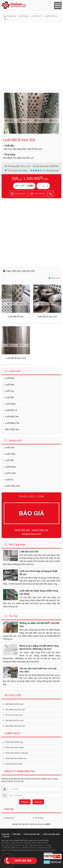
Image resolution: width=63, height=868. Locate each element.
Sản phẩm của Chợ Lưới (15, 710)
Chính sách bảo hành (14, 764)
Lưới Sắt (9, 460)
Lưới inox (16, 271)
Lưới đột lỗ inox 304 (19, 140)
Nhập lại (38, 802)
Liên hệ (6, 836)
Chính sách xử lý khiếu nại (16, 758)
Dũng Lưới (9, 818)
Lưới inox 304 (28, 271)
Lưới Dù (9, 479)
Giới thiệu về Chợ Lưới (14, 704)
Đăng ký (25, 802)
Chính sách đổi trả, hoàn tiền (17, 753)
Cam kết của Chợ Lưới (14, 720)
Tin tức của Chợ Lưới (14, 715)
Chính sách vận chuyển (15, 748)
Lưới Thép (10, 454)
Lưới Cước (10, 473)
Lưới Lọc (9, 391)
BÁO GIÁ (31, 513)
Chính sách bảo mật (32, 834)
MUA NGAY (18, 194)
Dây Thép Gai (12, 429)
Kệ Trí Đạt (39, 818)
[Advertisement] (31, 56)
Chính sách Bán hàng (51, 834)
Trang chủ (5, 834)
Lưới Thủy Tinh (13, 486)
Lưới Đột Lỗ (11, 410)
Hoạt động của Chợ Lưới (15, 726)
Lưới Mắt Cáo (12, 416)
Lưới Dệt (9, 397)
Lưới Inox (10, 447)
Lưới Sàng (10, 404)
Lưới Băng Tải (12, 423)
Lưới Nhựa (10, 467)
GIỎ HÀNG (38, 194)
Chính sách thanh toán (14, 742)
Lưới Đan (10, 378)
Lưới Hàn (10, 385)
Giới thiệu (17, 834)
